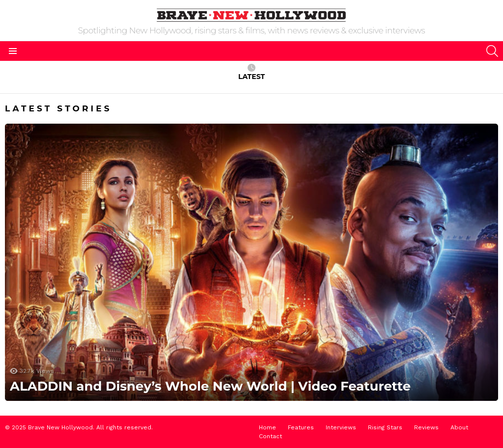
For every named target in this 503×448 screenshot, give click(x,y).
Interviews (341, 427)
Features (301, 427)
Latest (251, 72)
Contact (270, 436)
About (459, 427)
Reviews (426, 427)
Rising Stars (385, 427)
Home (267, 427)
